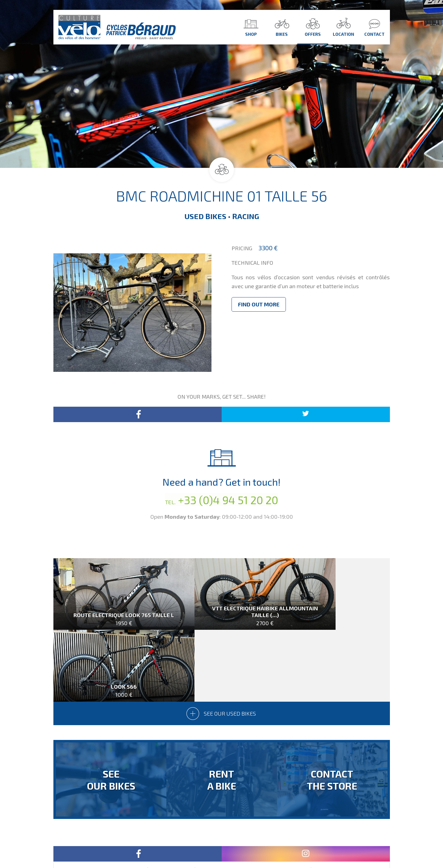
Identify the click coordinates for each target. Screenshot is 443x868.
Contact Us (230, 844)
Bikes (282, 27)
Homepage (199, 844)
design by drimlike (304, 844)
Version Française (221, 829)
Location (343, 27)
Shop (251, 27)
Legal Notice (264, 844)
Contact (374, 27)
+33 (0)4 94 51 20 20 (222, 500)
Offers (313, 27)
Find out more (259, 304)
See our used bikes (221, 644)
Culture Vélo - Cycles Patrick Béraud (117, 27)
